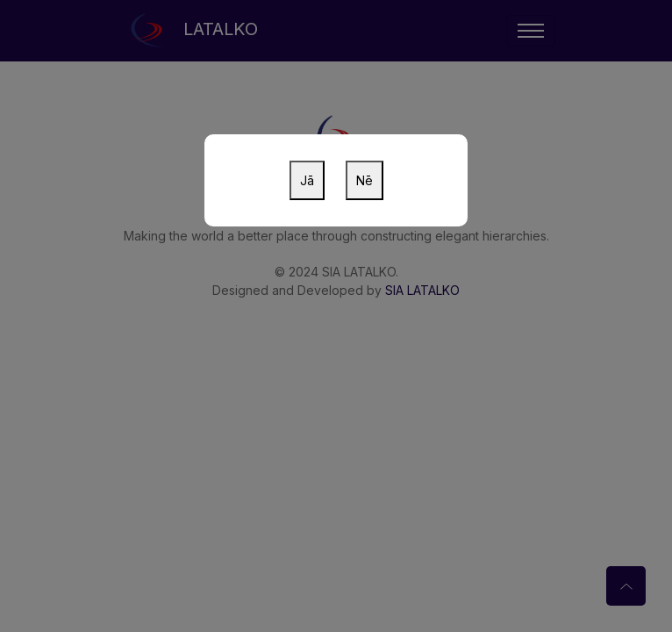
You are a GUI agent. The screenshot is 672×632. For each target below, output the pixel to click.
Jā (307, 180)
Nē (365, 180)
